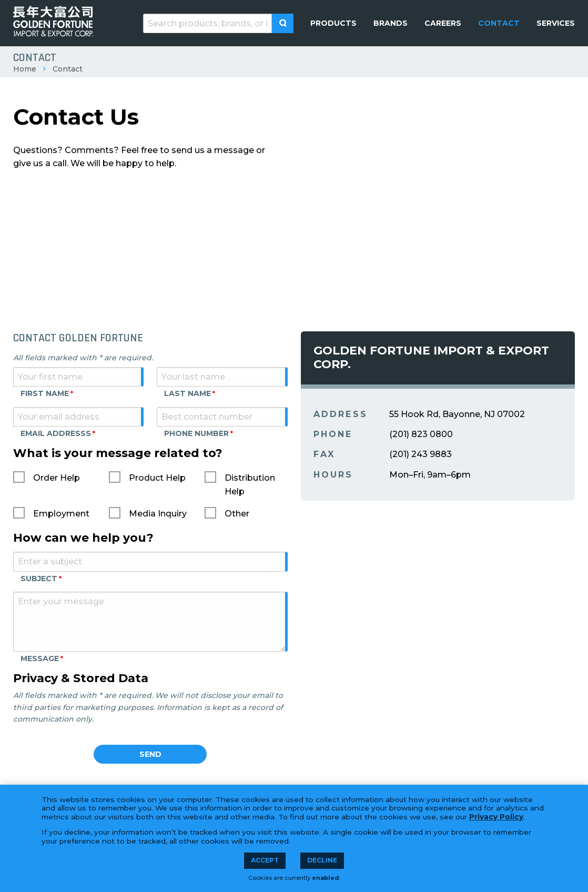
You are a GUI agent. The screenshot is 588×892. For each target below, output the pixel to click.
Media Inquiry (158, 514)
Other (237, 514)
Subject (39, 579)
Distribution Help (250, 485)
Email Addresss (56, 433)
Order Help (57, 478)
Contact (68, 69)
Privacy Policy (496, 817)
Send (150, 754)
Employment (61, 514)
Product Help (157, 478)
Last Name (187, 393)
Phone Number (196, 433)
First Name (45, 393)
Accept (265, 860)
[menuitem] (333, 23)
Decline (322, 860)
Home (25, 69)
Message (40, 658)
